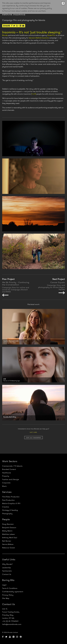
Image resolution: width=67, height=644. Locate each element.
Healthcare (7, 473)
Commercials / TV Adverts (12, 466)
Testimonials (7, 571)
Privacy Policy (8, 595)
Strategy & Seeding (10, 510)
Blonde (5, 35)
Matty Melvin (7, 531)
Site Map (6, 598)
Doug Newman (8, 524)
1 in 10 (34, 94)
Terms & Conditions (10, 588)
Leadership (7, 568)
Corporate (6, 483)
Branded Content (9, 469)
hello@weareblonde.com (12, 624)
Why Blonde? (7, 564)
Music (4, 486)
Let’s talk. (33, 432)
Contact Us (7, 574)
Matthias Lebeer (9, 534)
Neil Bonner (7, 541)
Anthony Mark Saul (10, 538)
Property (6, 476)
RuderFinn (51, 35)
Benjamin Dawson (9, 528)
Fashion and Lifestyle (11, 479)
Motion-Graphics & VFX (11, 503)
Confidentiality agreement (13, 592)
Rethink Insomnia (42, 38)
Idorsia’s (32, 38)
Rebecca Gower (9, 548)
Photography (7, 514)
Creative (6, 507)
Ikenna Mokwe (8, 544)
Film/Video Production (11, 497)
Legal (4, 585)
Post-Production (8, 500)
